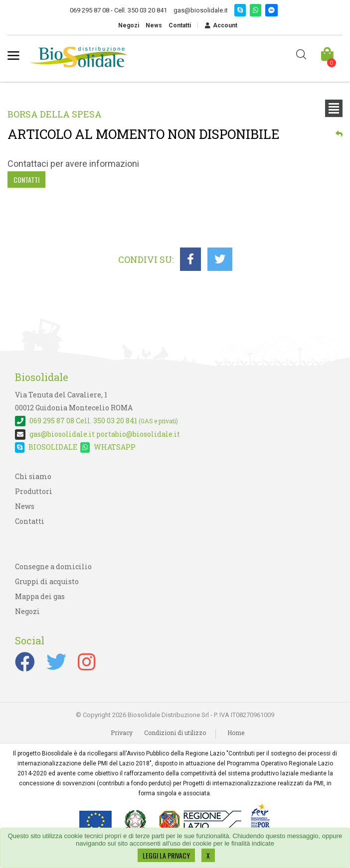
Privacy (122, 733)
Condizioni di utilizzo (175, 733)
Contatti (180, 25)
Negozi (129, 25)
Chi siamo (33, 476)
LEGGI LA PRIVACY (166, 855)
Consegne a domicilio (53, 566)
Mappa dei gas (40, 596)
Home (236, 733)
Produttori (34, 491)
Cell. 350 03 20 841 (96, 421)
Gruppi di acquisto (47, 581)
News (154, 25)
